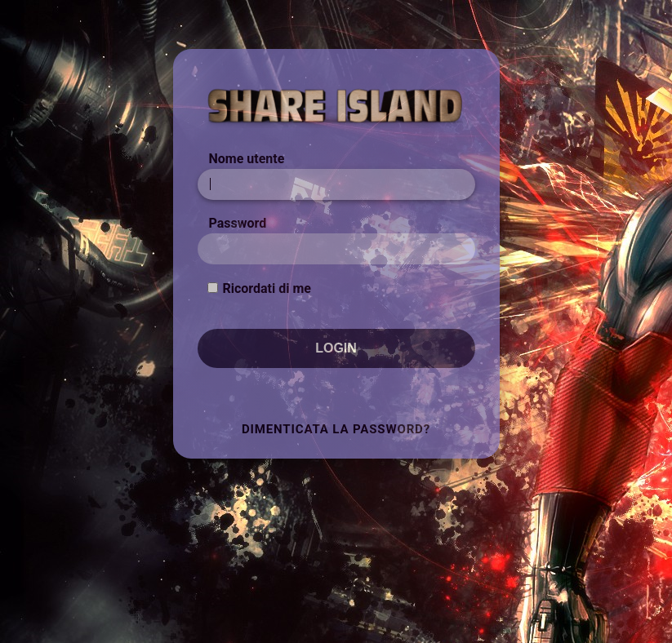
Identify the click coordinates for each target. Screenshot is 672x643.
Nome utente (247, 159)
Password (238, 223)
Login (336, 348)
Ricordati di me (266, 288)
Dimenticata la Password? (336, 429)
